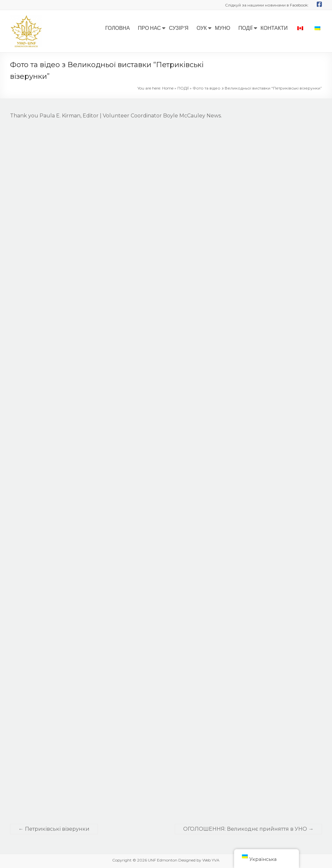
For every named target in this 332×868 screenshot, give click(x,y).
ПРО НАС (149, 28)
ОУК (202, 28)
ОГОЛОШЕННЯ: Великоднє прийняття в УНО (248, 829)
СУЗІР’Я (179, 28)
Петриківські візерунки (54, 829)
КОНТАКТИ (274, 28)
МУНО (223, 28)
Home (168, 88)
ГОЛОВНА (117, 28)
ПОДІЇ (245, 28)
